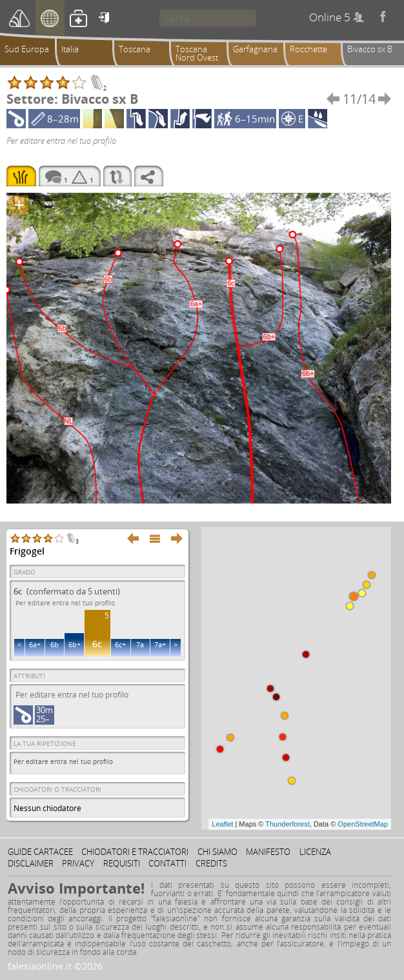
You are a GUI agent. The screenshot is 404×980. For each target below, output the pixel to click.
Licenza (315, 852)
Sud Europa (27, 49)
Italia (70, 49)
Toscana (135, 49)
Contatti (167, 863)
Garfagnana (255, 49)
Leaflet (222, 824)
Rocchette (308, 49)
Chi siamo (217, 852)
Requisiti (122, 863)
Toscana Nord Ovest (197, 53)
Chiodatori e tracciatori (135, 852)
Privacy (78, 863)
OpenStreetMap (363, 824)
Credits (211, 863)
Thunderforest (287, 824)
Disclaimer (31, 863)
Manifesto (268, 852)
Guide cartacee (40, 852)
